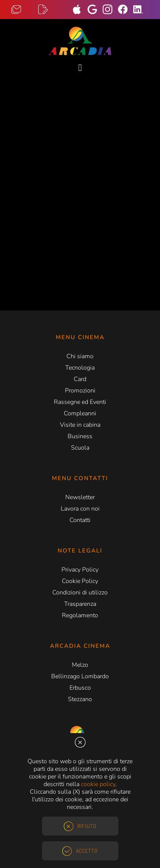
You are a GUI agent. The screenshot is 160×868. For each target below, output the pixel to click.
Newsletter (80, 497)
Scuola (80, 448)
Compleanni (80, 413)
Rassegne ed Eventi (80, 402)
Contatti (80, 520)
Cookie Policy (80, 581)
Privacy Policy (80, 570)
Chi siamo (80, 356)
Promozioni (80, 391)
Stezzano (80, 699)
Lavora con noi (80, 509)
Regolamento (80, 615)
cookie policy (98, 784)
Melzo (80, 665)
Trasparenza (80, 604)
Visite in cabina (80, 425)
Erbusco (80, 688)
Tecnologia (80, 368)
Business (80, 436)
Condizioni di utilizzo (80, 593)
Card (80, 379)
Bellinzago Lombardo (80, 676)
